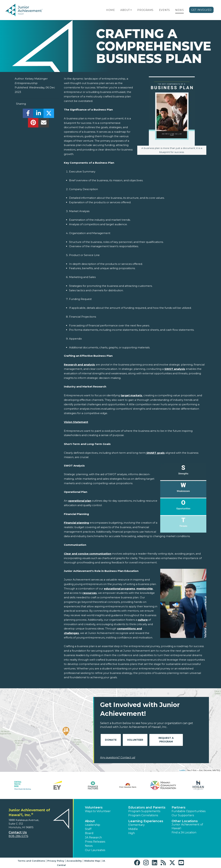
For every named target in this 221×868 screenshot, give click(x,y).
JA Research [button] (93, 837)
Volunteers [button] (94, 807)
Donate (111, 740)
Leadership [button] (93, 825)
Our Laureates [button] (95, 850)
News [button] (89, 846)
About (125, 10)
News (179, 10)
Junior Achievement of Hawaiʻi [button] (187, 826)
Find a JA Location (184, 832)
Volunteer (135, 740)
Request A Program (166, 740)
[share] (28, 114)
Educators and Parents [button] (147, 807)
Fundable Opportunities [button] (189, 811)
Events (164, 10)
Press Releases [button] (95, 842)
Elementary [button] (136, 825)
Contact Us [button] (18, 832)
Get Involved (201, 10)
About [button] (90, 821)
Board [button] (89, 833)
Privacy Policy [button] (56, 861)
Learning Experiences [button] (146, 821)
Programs (145, 10)
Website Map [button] (92, 861)
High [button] (132, 833)
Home (110, 10)
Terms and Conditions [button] (31, 861)
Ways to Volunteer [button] (98, 811)
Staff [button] (88, 829)
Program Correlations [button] (143, 815)
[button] (131, 10)
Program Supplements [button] (144, 811)
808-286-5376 (18, 836)
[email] (44, 124)
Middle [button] (133, 829)
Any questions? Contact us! (118, 757)
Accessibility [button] (74, 861)
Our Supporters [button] (183, 815)
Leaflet (182, 770)
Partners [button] (179, 807)
